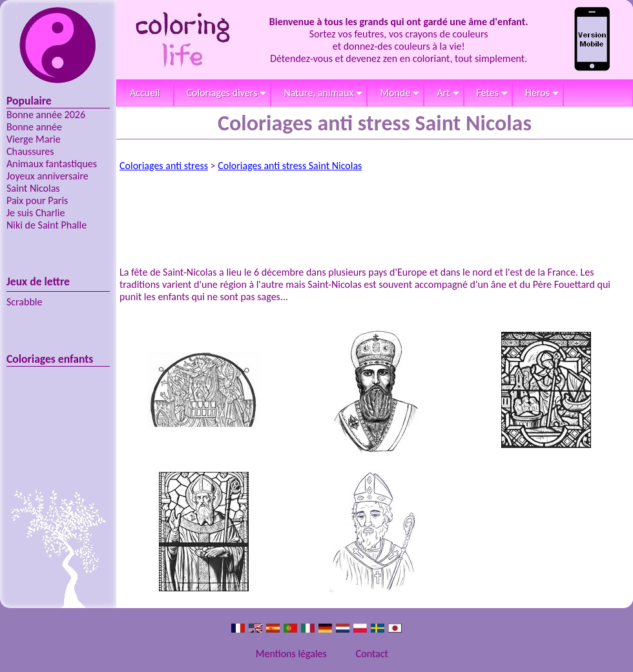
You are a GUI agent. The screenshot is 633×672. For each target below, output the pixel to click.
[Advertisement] (375, 214)
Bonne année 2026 (46, 115)
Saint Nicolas (33, 188)
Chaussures (30, 151)
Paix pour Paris (37, 200)
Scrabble (24, 302)
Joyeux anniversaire (47, 176)
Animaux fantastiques (52, 164)
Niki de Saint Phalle (47, 225)
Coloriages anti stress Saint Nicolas (290, 166)
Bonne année (34, 127)
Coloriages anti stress (164, 166)
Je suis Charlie (36, 213)
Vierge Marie (34, 139)
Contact (372, 654)
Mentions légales (291, 654)
